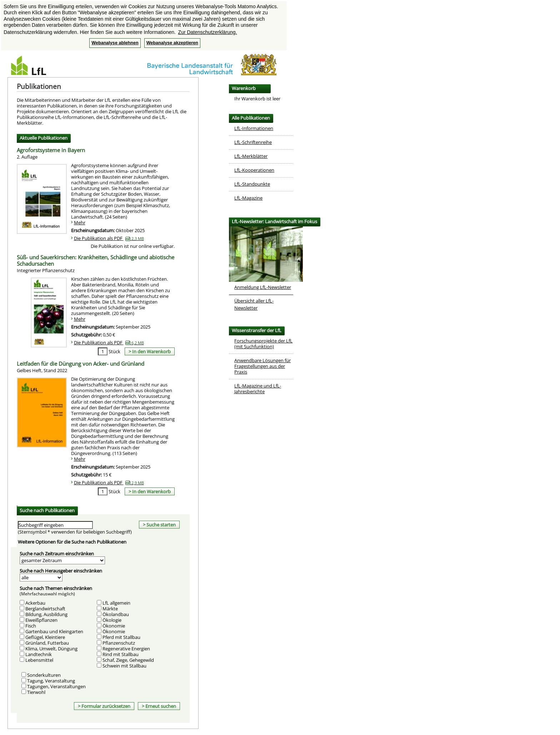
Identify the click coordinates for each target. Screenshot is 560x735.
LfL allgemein (116, 603)
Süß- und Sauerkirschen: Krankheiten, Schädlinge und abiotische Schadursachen (96, 264)
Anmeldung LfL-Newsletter (263, 287)
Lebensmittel (39, 660)
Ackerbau (35, 603)
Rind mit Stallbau (121, 654)
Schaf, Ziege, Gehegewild (128, 660)
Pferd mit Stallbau (121, 637)
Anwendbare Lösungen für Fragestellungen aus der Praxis (262, 366)
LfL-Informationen (254, 128)
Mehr (80, 222)
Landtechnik (39, 654)
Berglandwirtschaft (45, 609)
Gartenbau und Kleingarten (54, 631)
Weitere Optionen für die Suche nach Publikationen (72, 542)
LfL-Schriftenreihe (253, 142)
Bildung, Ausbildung (46, 614)
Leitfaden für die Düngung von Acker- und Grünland (81, 367)
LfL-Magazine (248, 198)
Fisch (31, 626)
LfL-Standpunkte (252, 184)
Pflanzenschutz (119, 643)
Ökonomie (114, 626)
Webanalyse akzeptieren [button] (172, 43)
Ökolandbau (116, 614)
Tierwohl (36, 692)
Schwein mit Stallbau (124, 666)
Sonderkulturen (44, 675)
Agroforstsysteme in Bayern (51, 154)
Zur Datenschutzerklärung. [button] (208, 32)
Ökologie (112, 620)
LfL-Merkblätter (251, 156)
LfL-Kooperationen (254, 170)
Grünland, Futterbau (47, 643)
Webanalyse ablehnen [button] (115, 43)
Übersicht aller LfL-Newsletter (254, 304)
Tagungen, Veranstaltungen (56, 686)
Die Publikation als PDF (109, 238)
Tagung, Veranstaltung (51, 681)
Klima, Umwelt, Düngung (51, 649)
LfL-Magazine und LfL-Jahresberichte (258, 389)
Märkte (110, 609)
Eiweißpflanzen (41, 620)
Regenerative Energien (126, 649)
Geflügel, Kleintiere (45, 637)
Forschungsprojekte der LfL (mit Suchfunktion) (263, 344)
